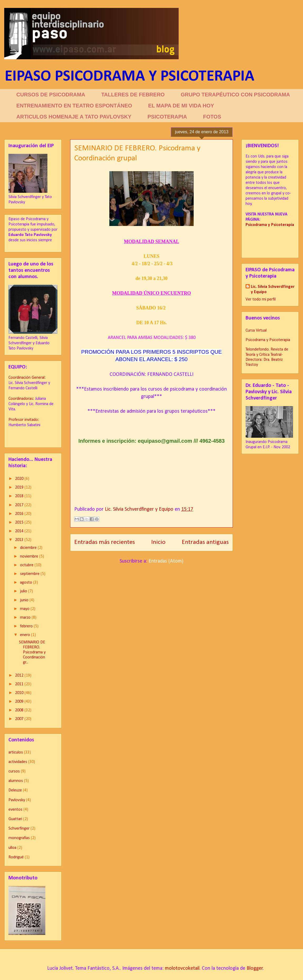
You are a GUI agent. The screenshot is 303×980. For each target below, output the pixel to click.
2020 (20, 479)
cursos (14, 771)
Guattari (15, 819)
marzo (26, 618)
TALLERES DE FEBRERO (133, 95)
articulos (16, 752)
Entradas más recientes (105, 542)
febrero (27, 626)
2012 (20, 676)
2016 (20, 514)
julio (24, 591)
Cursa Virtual (256, 331)
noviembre (30, 557)
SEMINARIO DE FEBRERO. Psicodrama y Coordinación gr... (32, 652)
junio (25, 600)
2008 (20, 710)
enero (26, 635)
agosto (27, 583)
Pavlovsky (17, 800)
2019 (20, 487)
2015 (20, 523)
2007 (20, 719)
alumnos (16, 781)
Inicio (158, 542)
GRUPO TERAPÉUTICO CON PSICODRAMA (235, 95)
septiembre (30, 574)
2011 (20, 684)
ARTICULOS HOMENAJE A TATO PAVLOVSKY (74, 117)
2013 (20, 540)
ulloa (12, 848)
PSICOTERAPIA (167, 117)
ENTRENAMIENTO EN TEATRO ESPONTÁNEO (74, 106)
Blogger (255, 968)
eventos (15, 810)
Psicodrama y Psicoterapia (268, 340)
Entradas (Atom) (166, 561)
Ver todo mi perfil (261, 299)
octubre (27, 565)
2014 (20, 531)
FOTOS (212, 117)
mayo (25, 609)
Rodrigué (16, 857)
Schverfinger (19, 829)
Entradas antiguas (205, 542)
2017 (20, 505)
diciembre (29, 548)
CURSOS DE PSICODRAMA (51, 95)
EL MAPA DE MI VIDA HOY (181, 106)
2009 (20, 702)
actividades (18, 762)
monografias (19, 838)
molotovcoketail (182, 968)
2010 (20, 693)
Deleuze (15, 790)
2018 (20, 496)
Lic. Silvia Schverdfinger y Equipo (273, 289)
